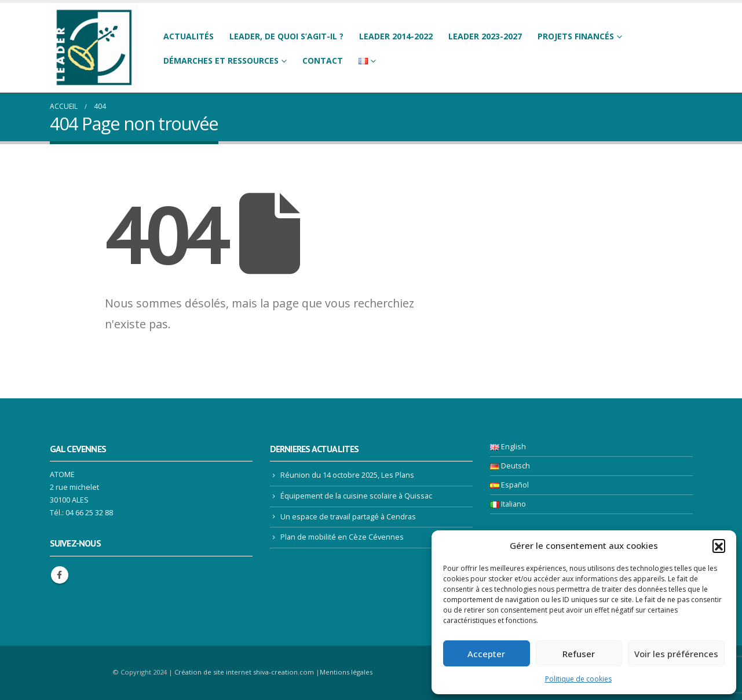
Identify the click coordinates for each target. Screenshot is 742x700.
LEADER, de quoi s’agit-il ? (286, 36)
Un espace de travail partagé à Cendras (348, 517)
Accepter (486, 654)
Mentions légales (346, 672)
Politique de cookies (578, 679)
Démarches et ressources (221, 61)
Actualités (189, 36)
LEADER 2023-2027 (485, 36)
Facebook (60, 575)
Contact (323, 61)
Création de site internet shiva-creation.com (244, 672)
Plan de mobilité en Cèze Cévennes (342, 537)
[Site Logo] (94, 48)
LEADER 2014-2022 (396, 36)
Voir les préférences (676, 654)
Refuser (579, 654)
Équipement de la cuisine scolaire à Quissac (356, 496)
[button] (719, 545)
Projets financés (576, 36)
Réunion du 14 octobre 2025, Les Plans (347, 475)
